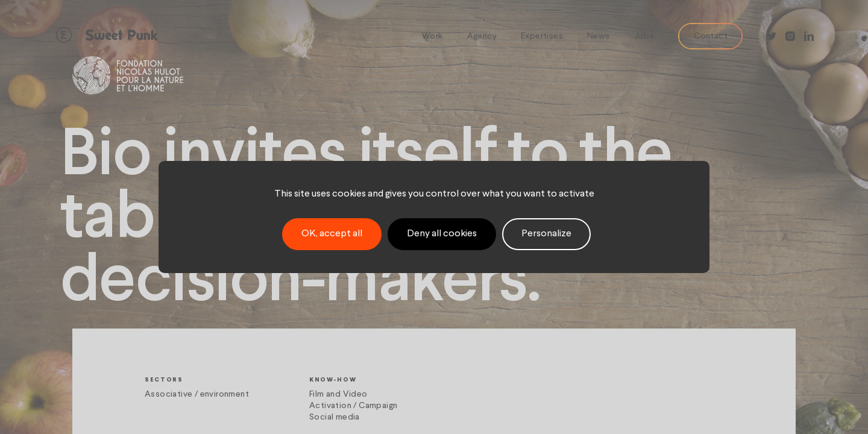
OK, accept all (332, 234)
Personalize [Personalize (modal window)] (546, 234)
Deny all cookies (442, 234)
